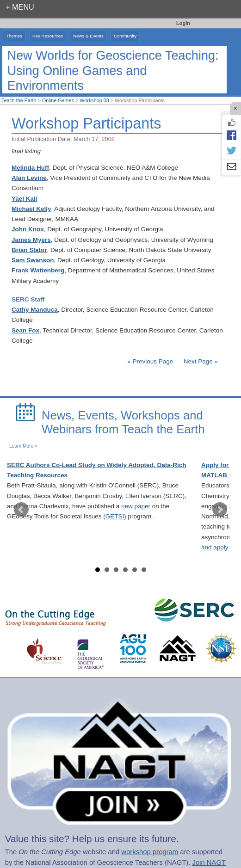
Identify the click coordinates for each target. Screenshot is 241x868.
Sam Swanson (33, 260)
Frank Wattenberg (38, 270)
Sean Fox (25, 330)
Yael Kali (25, 199)
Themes (14, 36)
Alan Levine (29, 178)
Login (183, 23)
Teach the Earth (19, 100)
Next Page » (200, 361)
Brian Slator (29, 250)
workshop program (150, 852)
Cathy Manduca (35, 310)
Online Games (58, 100)
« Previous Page (150, 361)
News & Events (88, 36)
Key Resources (48, 36)
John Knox (28, 229)
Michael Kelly (31, 209)
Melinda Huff (30, 168)
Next (220, 510)
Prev (21, 510)
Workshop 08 (94, 100)
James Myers (31, 240)
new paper (136, 506)
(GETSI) (115, 516)
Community (125, 36)
